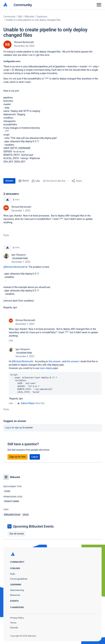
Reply (6, 235)
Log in (8, 428)
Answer (9, 181)
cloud (26, 515)
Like (11, 340)
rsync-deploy (46, 368)
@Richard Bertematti (14, 267)
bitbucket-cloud (12, 515)
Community (23, 5)
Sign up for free (17, 457)
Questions (42, 17)
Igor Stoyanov (19, 255)
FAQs (13, 574)
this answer (55, 361)
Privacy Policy (17, 618)
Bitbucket (30, 17)
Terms (13, 623)
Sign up (18, 428)
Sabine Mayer (28, 403)
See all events (17, 534)
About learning (17, 590)
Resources (15, 595)
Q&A (20, 17)
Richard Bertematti (24, 42)
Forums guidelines (19, 579)
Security (14, 628)
